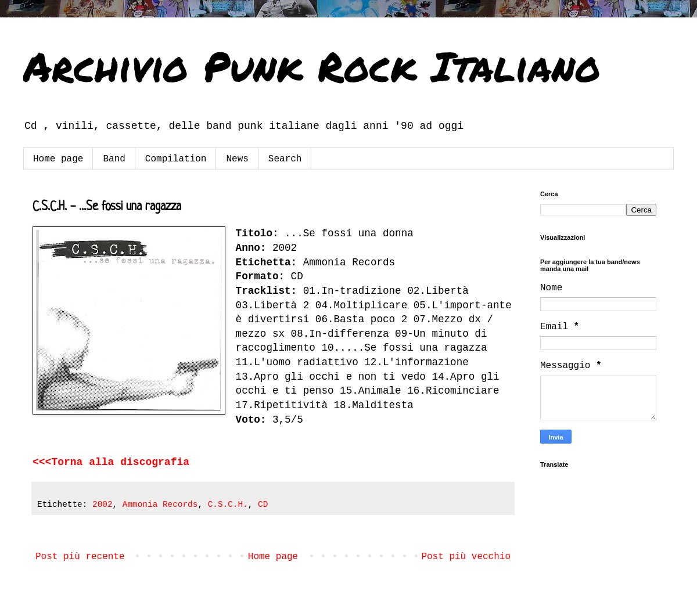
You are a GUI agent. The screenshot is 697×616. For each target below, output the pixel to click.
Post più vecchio (466, 557)
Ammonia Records (160, 505)
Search (285, 159)
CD (263, 505)
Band (114, 159)
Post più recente (80, 557)
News (237, 159)
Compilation (176, 159)
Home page (58, 159)
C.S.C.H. (228, 505)
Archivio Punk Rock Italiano (312, 66)
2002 (103, 505)
